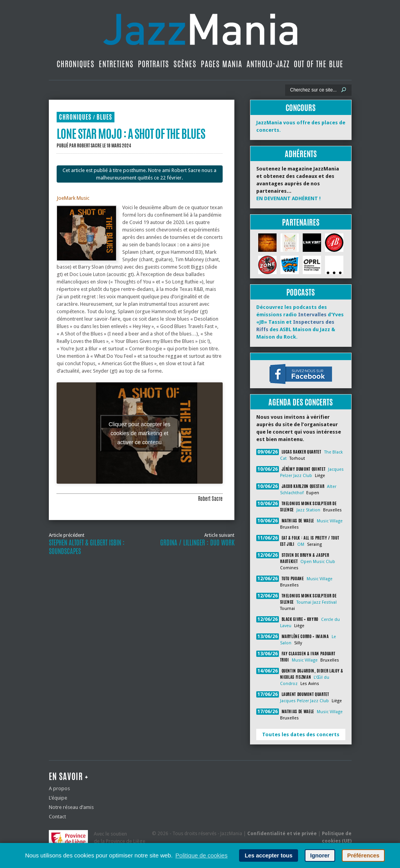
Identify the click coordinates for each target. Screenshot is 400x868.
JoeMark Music (73, 198)
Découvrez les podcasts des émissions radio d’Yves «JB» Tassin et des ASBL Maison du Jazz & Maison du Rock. (300, 322)
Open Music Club (318, 562)
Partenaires (301, 222)
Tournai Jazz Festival (317, 602)
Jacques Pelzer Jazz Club (304, 701)
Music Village (330, 521)
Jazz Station (308, 510)
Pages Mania (221, 64)
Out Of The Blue (319, 64)
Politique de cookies (201, 855)
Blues (104, 117)
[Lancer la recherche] (344, 90)
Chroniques (76, 64)
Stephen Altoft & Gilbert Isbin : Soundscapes (87, 547)
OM (301, 544)
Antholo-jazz (268, 64)
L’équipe (58, 798)
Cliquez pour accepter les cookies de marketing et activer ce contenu (139, 433)
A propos (59, 788)
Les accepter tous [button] (268, 855)
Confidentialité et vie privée (282, 834)
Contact (57, 817)
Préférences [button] (363, 855)
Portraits (154, 64)
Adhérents (301, 154)
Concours (301, 108)
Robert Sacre (89, 145)
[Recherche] (313, 90)
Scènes (185, 64)
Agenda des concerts (301, 402)
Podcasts (301, 292)
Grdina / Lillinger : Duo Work (197, 543)
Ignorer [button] (320, 855)
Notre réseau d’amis (71, 807)
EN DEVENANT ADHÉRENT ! (288, 198)
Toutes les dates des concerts (301, 734)
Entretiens (116, 64)
